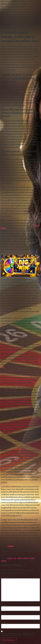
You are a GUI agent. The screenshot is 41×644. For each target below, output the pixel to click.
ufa (3, 367)
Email (4, 614)
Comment (6, 577)
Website (4, 623)
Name (4, 605)
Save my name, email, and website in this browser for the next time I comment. (17, 634)
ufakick (26, 558)
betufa (10, 558)
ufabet (11, 546)
